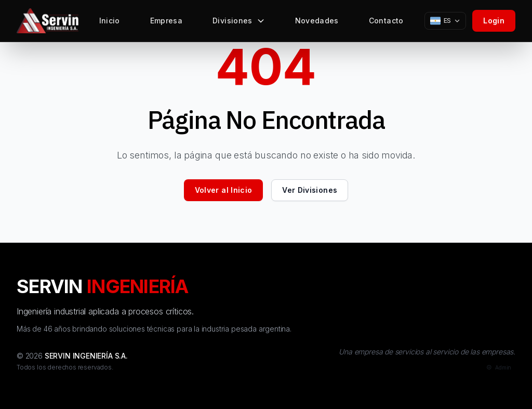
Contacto (386, 23)
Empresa (166, 23)
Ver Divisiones (310, 190)
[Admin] (498, 368)
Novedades (317, 23)
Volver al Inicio (224, 190)
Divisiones (239, 23)
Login (494, 21)
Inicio (110, 23)
